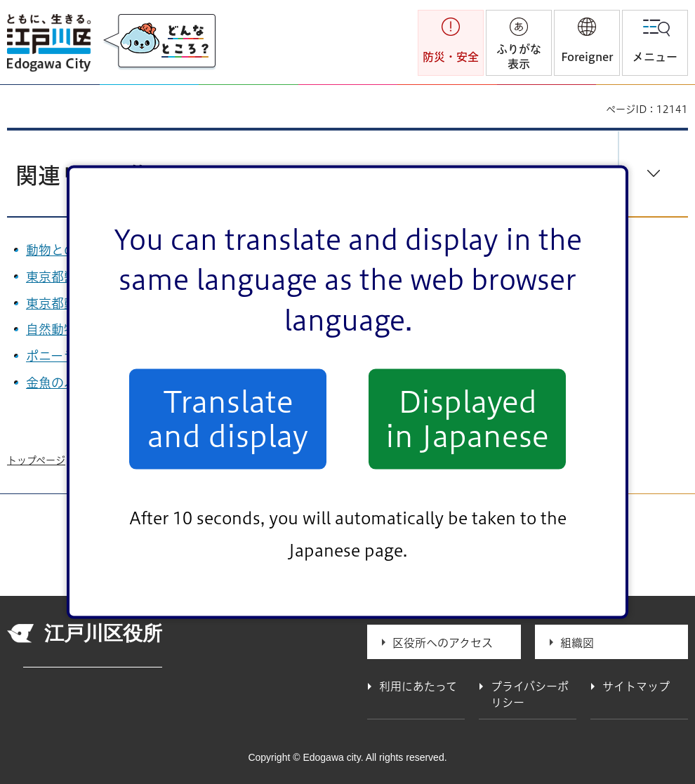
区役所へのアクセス (443, 643)
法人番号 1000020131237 (93, 662)
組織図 (577, 643)
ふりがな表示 (519, 57)
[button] (587, 43)
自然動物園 (65, 329)
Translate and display (228, 419)
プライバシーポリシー (530, 694)
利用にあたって (418, 686)
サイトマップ (636, 686)
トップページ (36, 460)
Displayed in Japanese (467, 419)
